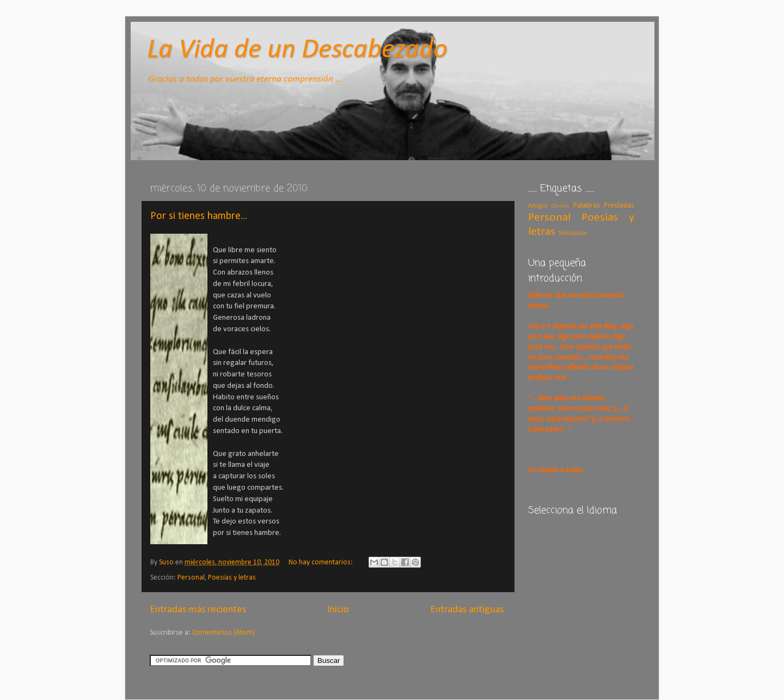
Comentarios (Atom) (223, 633)
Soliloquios (573, 233)
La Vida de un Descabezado (297, 50)
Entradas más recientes (198, 610)
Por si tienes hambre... (199, 216)
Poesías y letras (232, 578)
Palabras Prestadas (604, 206)
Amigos (538, 206)
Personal (191, 578)
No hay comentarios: (321, 562)
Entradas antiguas (467, 610)
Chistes (561, 206)
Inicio (338, 610)
